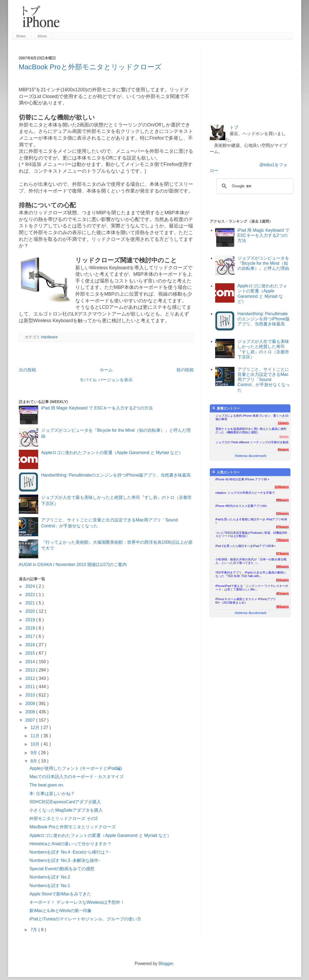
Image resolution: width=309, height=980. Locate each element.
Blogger (166, 963)
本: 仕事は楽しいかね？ (52, 794)
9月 (34, 753)
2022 (31, 595)
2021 (31, 603)
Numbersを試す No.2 (50, 877)
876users (283, 527)
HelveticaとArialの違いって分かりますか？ (70, 844)
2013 (31, 670)
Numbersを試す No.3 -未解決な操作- (65, 860)
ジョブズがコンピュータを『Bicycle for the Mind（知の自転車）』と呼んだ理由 (263, 263)
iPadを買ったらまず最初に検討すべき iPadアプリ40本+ (251, 521)
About (42, 36)
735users (283, 540)
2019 (31, 620)
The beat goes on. (47, 785)
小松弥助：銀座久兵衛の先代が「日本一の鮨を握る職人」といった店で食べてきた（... (251, 561)
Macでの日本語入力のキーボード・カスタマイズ (76, 777)
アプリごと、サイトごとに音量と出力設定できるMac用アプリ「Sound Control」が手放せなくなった (264, 380)
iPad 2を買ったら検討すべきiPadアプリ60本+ (246, 546)
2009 (31, 704)
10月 (35, 744)
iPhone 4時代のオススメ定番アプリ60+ (241, 506)
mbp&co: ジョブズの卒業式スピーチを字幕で (245, 493)
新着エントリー (226, 408)
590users (283, 567)
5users (284, 436)
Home (21, 36)
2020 (31, 611)
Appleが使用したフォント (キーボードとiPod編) (76, 768)
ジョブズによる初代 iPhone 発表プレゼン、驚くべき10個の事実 (252, 417)
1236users (282, 487)
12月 (35, 727)
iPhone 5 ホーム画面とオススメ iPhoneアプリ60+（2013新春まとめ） (246, 601)
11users (283, 423)
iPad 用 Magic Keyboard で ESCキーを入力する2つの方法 (97, 408)
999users (283, 500)
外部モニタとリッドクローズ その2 (63, 819)
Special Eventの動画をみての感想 (62, 869)
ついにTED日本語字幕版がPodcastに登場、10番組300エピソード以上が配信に (251, 534)
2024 (31, 586)
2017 (31, 636)
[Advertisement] (179, 19)
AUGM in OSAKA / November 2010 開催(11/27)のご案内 (73, 565)
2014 (31, 662)
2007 (31, 720)
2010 (31, 695)
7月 (34, 930)
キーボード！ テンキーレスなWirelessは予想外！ (77, 902)
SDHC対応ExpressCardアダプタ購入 (65, 802)
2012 (31, 678)
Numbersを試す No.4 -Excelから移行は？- (70, 852)
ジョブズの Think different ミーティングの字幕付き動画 (252, 442)
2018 (31, 628)
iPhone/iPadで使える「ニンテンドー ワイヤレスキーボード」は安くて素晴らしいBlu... (252, 588)
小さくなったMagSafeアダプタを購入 (66, 810)
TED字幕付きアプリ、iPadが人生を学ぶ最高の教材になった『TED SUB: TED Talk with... (251, 574)
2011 (31, 687)
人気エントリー (226, 472)
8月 (34, 761)
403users (283, 607)
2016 (31, 645)
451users (283, 593)
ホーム (106, 370)
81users (283, 449)
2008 (31, 712)
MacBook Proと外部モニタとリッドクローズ (90, 67)
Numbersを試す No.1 (50, 886)
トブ (234, 127)
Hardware (49, 337)
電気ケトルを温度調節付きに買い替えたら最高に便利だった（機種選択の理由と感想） (251, 431)
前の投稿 (185, 370)
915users (283, 513)
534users (283, 580)
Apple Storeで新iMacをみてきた (60, 894)
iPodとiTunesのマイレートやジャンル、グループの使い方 (85, 919)
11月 (35, 736)
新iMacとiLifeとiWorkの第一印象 (61, 911)
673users (283, 553)
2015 (31, 653)
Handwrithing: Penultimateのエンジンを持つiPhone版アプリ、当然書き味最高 (116, 475)
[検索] (254, 186)
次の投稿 (27, 370)
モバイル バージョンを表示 (106, 380)
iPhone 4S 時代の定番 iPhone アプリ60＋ (243, 479)
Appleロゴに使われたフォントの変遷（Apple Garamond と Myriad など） (112, 453)
